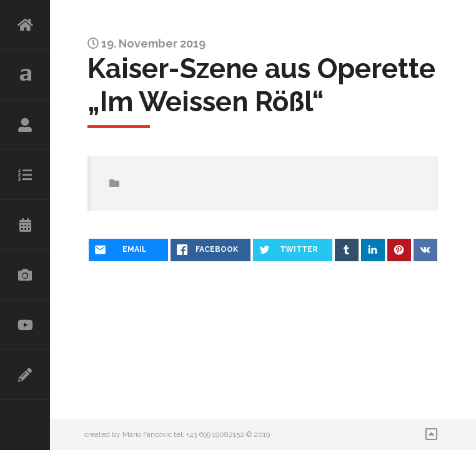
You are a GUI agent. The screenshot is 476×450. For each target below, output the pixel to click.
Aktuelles (25, 75)
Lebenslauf (25, 125)
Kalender (25, 225)
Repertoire (25, 175)
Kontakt (25, 375)
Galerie (25, 275)
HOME (25, 25)
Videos (25, 325)
